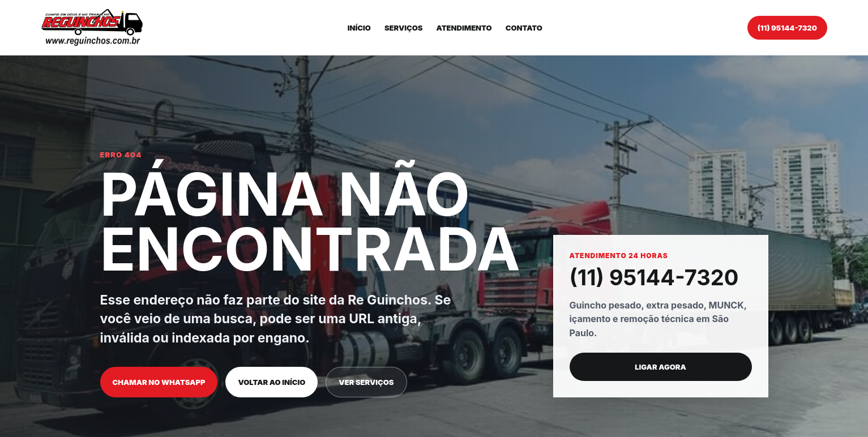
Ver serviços (366, 382)
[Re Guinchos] (92, 27)
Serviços (404, 28)
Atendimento (464, 28)
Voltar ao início (271, 382)
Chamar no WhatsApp (159, 382)
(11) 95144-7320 (787, 28)
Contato (524, 28)
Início (359, 28)
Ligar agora (660, 367)
